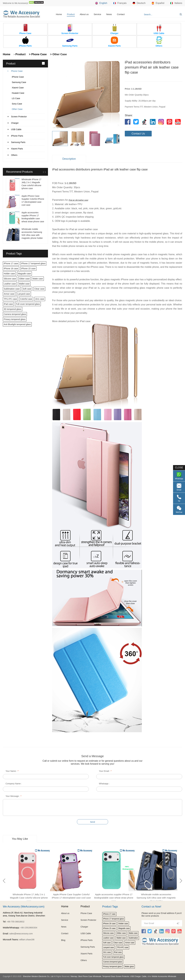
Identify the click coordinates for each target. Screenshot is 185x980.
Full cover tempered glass (28, 304)
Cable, (144, 976)
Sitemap (74, 976)
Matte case (38, 279)
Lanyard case (24, 294)
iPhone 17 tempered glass (33, 263)
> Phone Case (38, 54)
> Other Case (58, 54)
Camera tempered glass (15, 314)
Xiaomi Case (18, 88)
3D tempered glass (13, 309)
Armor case (9, 294)
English (101, 3)
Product (71, 14)
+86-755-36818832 (16, 922)
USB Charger (135, 976)
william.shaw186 (27, 940)
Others (14, 155)
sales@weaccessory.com (21, 934)
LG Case (16, 98)
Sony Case (17, 104)
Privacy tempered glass (15, 319)
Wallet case (24, 284)
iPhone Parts (17, 136)
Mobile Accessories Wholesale (164, 976)
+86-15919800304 (29, 928)
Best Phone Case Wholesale (90, 976)
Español (158, 3)
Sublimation (133, 938)
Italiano (176, 3)
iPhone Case (18, 77)
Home (59, 14)
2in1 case (40, 299)
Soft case (27, 289)
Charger (15, 123)
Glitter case (24, 279)
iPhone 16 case (11, 269)
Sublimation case (12, 289)
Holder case (9, 274)
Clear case (39, 289)
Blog (63, 940)
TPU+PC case (10, 299)
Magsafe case (24, 274)
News (109, 14)
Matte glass (129, 967)
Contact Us (138, 134)
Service (97, 14)
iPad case (8, 304)
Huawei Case (18, 93)
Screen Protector (19, 117)
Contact (121, 14)
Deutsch (139, 3)
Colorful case (26, 299)
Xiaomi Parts (17, 149)
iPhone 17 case (11, 263)
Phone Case (17, 71)
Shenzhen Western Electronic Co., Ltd (38, 976)
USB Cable (16, 129)
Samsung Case (19, 82)
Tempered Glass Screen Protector (116, 976)
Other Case (17, 109)
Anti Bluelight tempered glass (17, 324)
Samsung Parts (18, 142)
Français (120, 3)
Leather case (10, 284)
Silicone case (10, 279)
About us (84, 14)
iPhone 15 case (28, 269)
